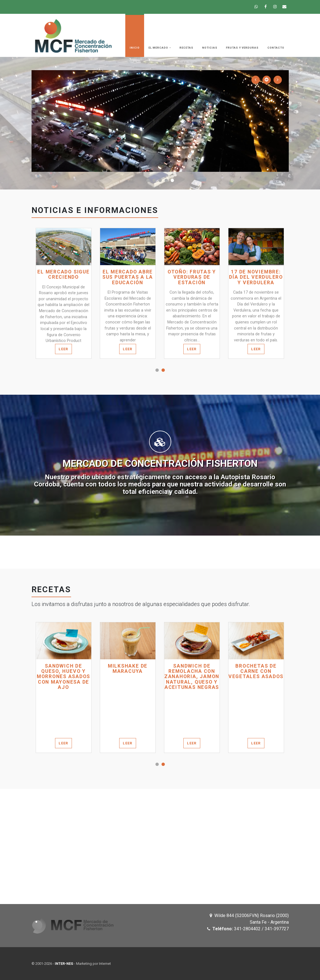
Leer (63, 349)
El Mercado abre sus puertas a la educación (128, 277)
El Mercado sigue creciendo (63, 275)
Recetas (186, 48)
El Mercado (159, 48)
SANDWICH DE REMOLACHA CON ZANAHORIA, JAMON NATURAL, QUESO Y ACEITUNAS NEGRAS (192, 677)
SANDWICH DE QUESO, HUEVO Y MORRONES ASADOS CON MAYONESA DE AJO (63, 677)
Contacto (276, 48)
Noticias (210, 48)
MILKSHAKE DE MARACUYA (128, 669)
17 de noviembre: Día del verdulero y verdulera (256, 277)
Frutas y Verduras (242, 48)
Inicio (135, 48)
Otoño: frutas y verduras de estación (192, 277)
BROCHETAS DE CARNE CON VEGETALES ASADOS (256, 671)
